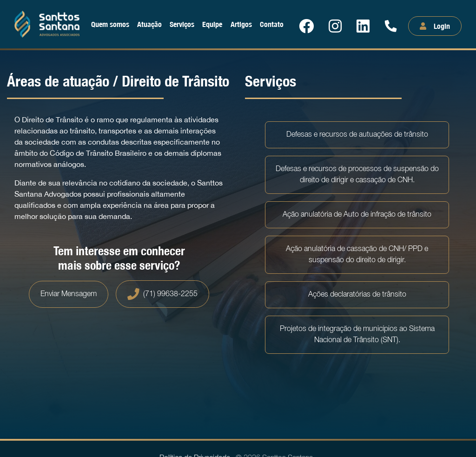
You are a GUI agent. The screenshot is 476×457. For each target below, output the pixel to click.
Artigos (241, 24)
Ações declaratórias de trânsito (357, 295)
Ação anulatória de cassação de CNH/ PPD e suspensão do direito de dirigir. (357, 255)
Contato (272, 24)
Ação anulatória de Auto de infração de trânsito (357, 215)
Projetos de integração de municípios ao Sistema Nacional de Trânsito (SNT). (357, 335)
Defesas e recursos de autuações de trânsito (357, 135)
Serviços (182, 24)
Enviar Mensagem (69, 294)
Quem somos (110, 24)
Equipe (212, 24)
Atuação (149, 24)
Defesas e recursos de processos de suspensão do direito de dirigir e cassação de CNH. (357, 175)
